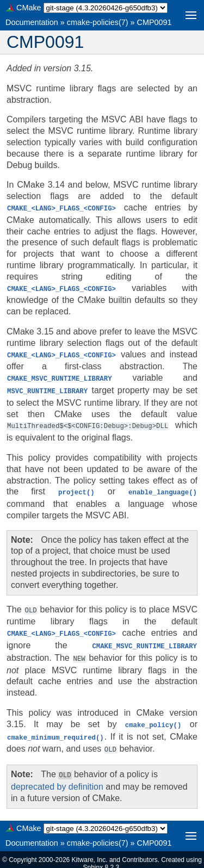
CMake (29, 8)
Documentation (32, 22)
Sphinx (93, 859)
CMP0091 (154, 22)
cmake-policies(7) (98, 22)
